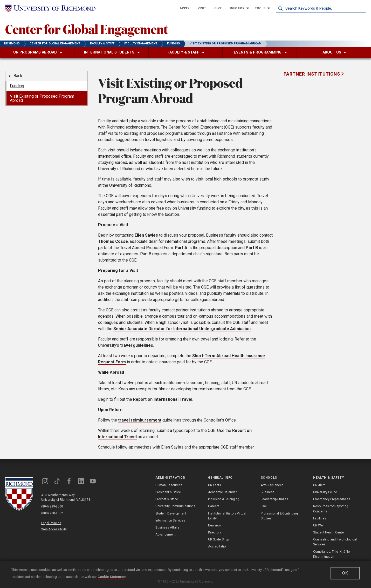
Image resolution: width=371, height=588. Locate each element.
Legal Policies (51, 523)
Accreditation (218, 546)
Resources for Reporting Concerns (331, 509)
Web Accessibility (54, 529)
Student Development (171, 513)
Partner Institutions (312, 74)
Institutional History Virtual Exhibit (227, 516)
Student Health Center (329, 532)
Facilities (320, 518)
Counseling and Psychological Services (335, 542)
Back (18, 76)
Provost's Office (167, 499)
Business (268, 492)
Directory (215, 532)
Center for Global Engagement (87, 29)
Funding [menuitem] (17, 86)
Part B (252, 248)
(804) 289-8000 (52, 506)
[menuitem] (184, 8)
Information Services (170, 520)
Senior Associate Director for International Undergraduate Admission (182, 329)
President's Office (168, 492)
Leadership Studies (274, 499)
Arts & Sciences (272, 485)
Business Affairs (167, 527)
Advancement (166, 534)
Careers (214, 506)
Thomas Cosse (113, 241)
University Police (325, 492)
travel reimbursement (140, 420)
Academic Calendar (222, 492)
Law (264, 506)
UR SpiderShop (218, 539)
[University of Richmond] (50, 8)
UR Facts (215, 485)
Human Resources (169, 485)
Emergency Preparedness (332, 499)
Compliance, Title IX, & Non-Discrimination (333, 554)
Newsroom (216, 525)
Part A (181, 248)
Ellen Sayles (146, 235)
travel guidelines (137, 345)
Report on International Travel (163, 399)
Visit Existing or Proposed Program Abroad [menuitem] (42, 98)
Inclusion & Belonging (224, 499)
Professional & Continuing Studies (279, 516)
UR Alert (319, 485)
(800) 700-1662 (52, 513)
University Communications (175, 506)
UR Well (319, 525)
